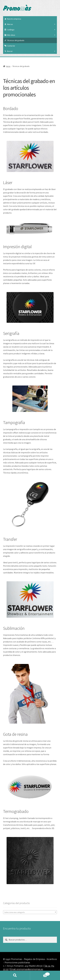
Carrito (40, 974)
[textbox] (30, 912)
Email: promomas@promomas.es (27, 969)
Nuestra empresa (14, 19)
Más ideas (31, 35)
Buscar (31, 51)
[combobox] (30, 912)
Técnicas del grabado (16, 40)
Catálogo (31, 30)
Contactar (11, 46)
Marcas (31, 24)
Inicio (8, 66)
